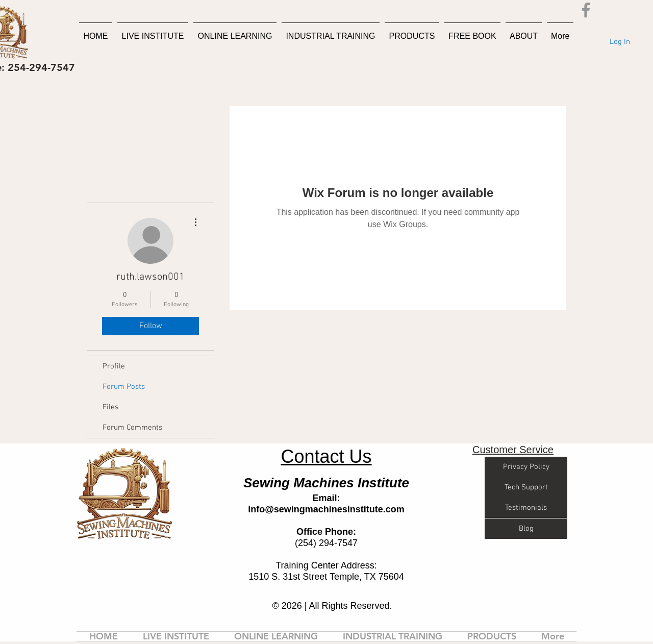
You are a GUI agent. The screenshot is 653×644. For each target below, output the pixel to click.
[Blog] (526, 529)
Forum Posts (124, 387)
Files (110, 407)
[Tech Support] (526, 487)
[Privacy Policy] (526, 467)
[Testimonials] (526, 508)
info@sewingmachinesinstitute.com (326, 509)
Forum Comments (132, 428)
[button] (607, 10)
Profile (114, 366)
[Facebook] (586, 10)
